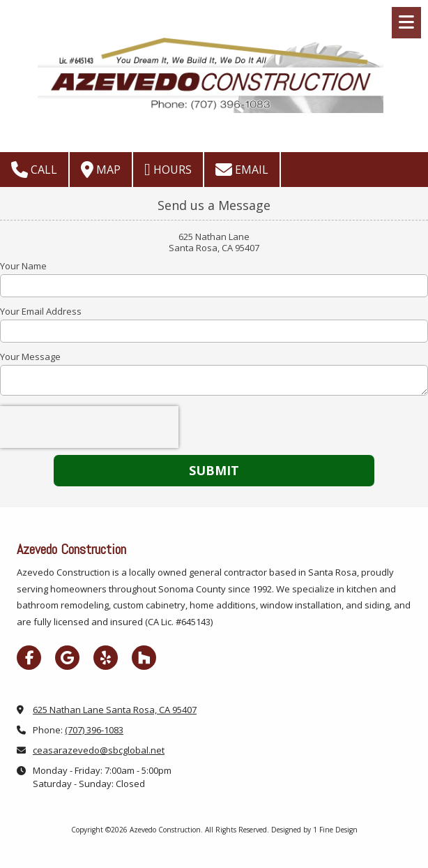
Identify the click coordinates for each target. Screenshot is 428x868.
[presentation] (89, 427)
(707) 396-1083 (94, 730)
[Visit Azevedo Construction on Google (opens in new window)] (67, 658)
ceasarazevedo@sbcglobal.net (99, 750)
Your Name (23, 266)
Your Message (30, 357)
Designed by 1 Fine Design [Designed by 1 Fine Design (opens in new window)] (314, 830)
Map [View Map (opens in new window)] (101, 170)
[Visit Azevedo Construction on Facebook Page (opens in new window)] (29, 658)
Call (34, 170)
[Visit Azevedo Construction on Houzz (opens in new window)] (144, 658)
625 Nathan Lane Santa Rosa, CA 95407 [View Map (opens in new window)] (115, 710)
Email (242, 170)
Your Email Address (41, 311)
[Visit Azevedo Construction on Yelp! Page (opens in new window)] (106, 658)
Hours (168, 170)
